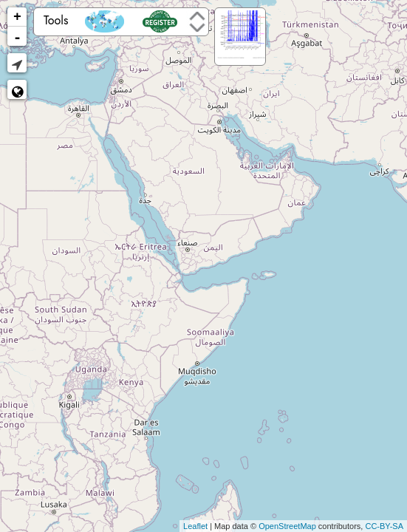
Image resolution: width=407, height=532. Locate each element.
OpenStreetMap (287, 526)
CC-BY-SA (384, 526)
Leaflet (195, 526)
